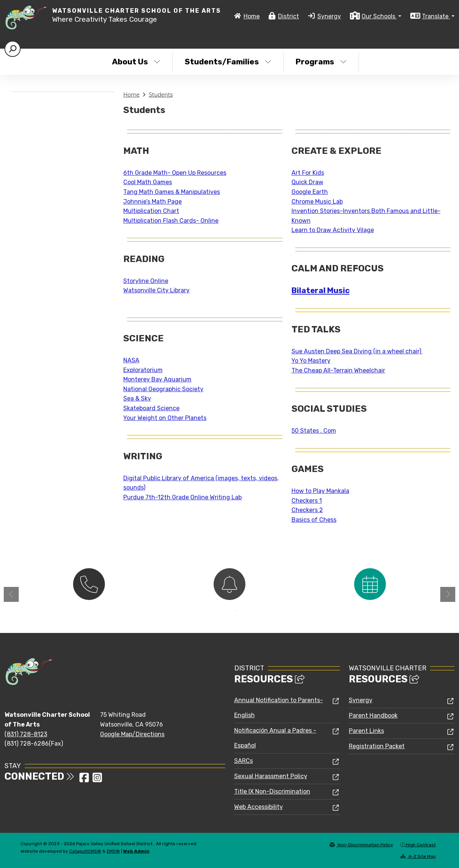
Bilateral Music (321, 290)
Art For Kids (308, 173)
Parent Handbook (373, 715)
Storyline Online (146, 281)
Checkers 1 (307, 501)
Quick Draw (307, 182)
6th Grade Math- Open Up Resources (175, 173)
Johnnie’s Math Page (153, 202)
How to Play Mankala (320, 491)
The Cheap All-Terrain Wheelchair (338, 370)
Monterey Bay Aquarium (157, 379)
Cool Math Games (148, 182)
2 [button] (235, 610)
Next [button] (448, 594)
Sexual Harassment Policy (271, 776)
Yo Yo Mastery (311, 361)
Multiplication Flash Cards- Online (171, 221)
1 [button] (224, 610)
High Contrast (421, 845)
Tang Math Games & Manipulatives (172, 192)
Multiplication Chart (151, 211)
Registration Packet (377, 746)
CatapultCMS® (85, 851)
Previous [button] (11, 594)
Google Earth (310, 192)
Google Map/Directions (132, 734)
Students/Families (228, 62)
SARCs (244, 761)
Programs (321, 62)
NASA (131, 360)
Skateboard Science (151, 408)
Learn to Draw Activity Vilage (333, 230)
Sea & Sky (137, 398)
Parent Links (366, 731)
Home (252, 16)
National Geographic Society (163, 389)
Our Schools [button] (379, 16)
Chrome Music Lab (317, 202)
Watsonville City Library (156, 290)
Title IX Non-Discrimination (272, 791)
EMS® (113, 851)
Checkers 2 (307, 510)
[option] (89, 583)
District (289, 16)
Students (161, 95)
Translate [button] (436, 16)
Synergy (329, 16)
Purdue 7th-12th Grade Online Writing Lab (182, 497)
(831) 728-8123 (26, 734)
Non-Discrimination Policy (361, 845)
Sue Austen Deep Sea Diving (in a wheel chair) (357, 351)
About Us (136, 62)
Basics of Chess (314, 520)
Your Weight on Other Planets (165, 418)
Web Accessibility (259, 807)
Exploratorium (143, 370)
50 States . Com (314, 431)
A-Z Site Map (418, 856)
